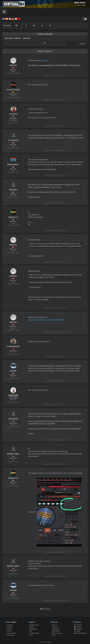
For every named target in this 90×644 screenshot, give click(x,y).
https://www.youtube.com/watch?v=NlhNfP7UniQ (46, 320)
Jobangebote (56, 629)
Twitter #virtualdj (80, 633)
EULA (53, 635)
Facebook (78, 625)
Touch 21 (45, 60)
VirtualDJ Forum (12, 38)
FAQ (31, 631)
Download (10, 625)
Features (9, 629)
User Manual (33, 629)
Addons (26, 38)
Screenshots (11, 635)
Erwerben (10, 627)
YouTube (78, 627)
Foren (31, 635)
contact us (55, 627)
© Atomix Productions (45, 642)
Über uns (54, 625)
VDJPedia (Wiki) (34, 633)
